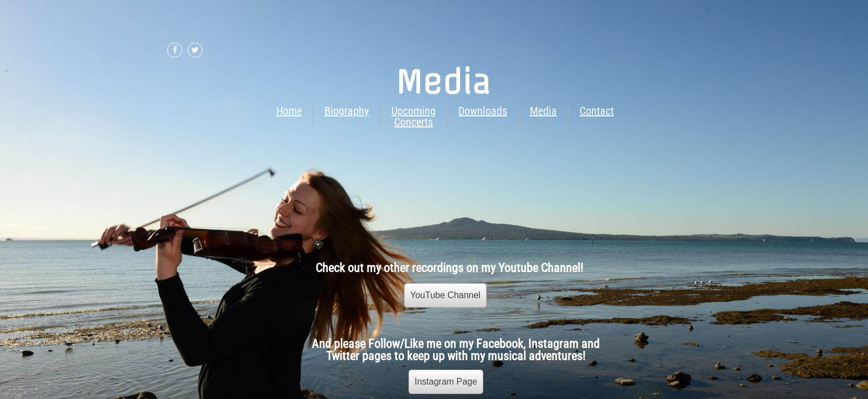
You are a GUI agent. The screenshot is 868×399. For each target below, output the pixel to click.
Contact (597, 111)
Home (289, 111)
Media (543, 111)
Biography (347, 111)
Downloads (483, 111)
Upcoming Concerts (414, 116)
